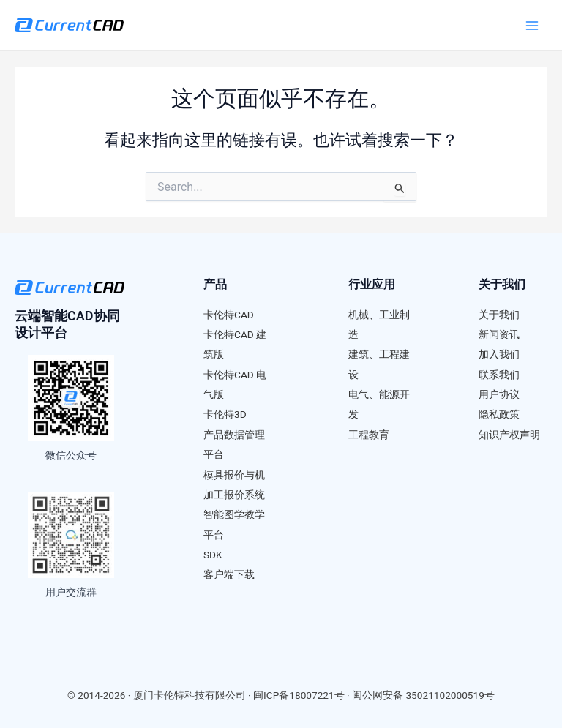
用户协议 (499, 394)
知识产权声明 (509, 435)
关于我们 (499, 315)
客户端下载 (229, 574)
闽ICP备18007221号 (299, 695)
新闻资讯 (499, 334)
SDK (213, 555)
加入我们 (499, 354)
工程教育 (369, 435)
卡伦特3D (225, 414)
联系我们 (499, 375)
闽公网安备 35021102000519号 (423, 695)
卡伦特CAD (229, 315)
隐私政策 (499, 414)
